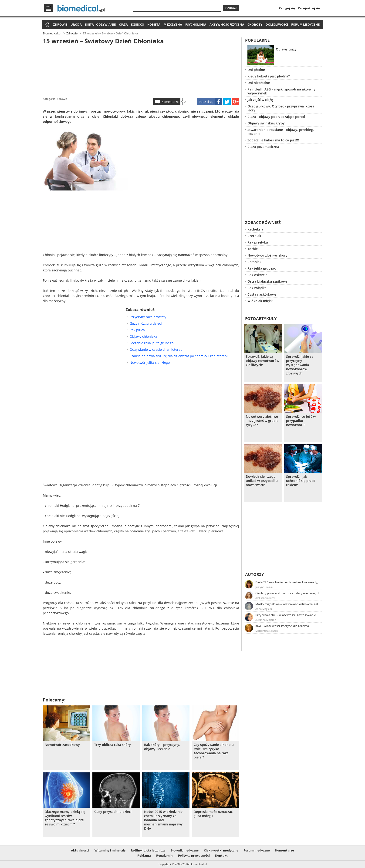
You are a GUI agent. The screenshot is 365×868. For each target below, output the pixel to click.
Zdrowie (60, 24)
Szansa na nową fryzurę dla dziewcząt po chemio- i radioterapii (179, 356)
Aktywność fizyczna (227, 24)
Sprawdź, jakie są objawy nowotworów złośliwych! (262, 361)
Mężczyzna (173, 24)
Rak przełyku (258, 242)
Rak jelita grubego (262, 268)
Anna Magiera (264, 609)
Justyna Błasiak (264, 587)
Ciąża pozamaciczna (263, 147)
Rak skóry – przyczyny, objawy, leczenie (162, 747)
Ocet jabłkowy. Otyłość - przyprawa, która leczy (281, 108)
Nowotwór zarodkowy (62, 745)
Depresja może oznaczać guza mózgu (213, 814)
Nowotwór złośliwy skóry (267, 255)
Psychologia (196, 24)
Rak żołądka (257, 288)
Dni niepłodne (259, 83)
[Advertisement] (141, 70)
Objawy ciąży (286, 49)
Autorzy (255, 574)
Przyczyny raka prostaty (148, 317)
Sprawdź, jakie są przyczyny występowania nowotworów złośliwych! (300, 365)
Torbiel (253, 249)
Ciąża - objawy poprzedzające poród (276, 117)
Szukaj (231, 8)
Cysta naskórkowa (262, 294)
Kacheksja (255, 229)
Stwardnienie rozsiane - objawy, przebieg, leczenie (281, 132)
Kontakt (221, 855)
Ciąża (123, 24)
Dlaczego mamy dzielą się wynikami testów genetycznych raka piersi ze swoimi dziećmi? (65, 818)
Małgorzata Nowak (267, 631)
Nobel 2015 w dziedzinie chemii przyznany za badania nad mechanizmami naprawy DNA (163, 820)
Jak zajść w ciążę (260, 100)
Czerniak (254, 236)
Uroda (76, 24)
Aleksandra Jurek (265, 598)
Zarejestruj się (309, 8)
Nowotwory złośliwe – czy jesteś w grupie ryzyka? (262, 421)
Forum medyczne (305, 24)
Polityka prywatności (194, 855)
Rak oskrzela (257, 275)
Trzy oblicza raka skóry (113, 745)
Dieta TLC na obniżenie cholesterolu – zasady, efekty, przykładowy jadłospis (288, 582)
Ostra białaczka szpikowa (267, 281)
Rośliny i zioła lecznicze (148, 850)
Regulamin (164, 855)
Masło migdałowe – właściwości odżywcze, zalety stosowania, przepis (288, 604)
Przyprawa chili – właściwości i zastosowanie (286, 615)
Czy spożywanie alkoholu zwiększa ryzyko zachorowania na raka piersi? (214, 751)
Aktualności (80, 850)
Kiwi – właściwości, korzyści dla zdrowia (282, 626)
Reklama (144, 855)
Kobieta (154, 24)
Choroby (255, 24)
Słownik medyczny (185, 850)
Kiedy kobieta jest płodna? (269, 76)
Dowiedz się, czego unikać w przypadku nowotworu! (262, 481)
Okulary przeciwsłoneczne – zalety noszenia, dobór (288, 593)
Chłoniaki (255, 262)
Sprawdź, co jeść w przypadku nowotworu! (301, 421)
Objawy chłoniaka (143, 336)
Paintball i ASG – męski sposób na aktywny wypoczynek (281, 91)
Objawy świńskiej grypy (266, 123)
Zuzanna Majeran (266, 620)
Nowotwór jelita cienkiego (150, 362)
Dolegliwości (277, 24)
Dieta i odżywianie (100, 24)
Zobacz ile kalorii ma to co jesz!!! (273, 140)
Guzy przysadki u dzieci (113, 812)
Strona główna (47, 25)
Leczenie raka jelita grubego (152, 343)
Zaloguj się (287, 8)
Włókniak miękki (260, 301)
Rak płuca (137, 330)
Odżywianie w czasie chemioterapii (157, 349)
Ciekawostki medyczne (221, 850)
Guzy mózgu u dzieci (146, 323)
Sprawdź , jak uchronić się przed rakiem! (301, 481)
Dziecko (138, 24)
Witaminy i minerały (110, 850)
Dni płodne (256, 70)
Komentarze (170, 102)
